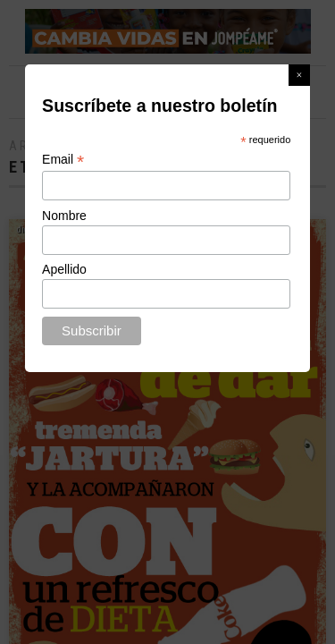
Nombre (64, 216)
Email (63, 160)
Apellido (64, 269)
